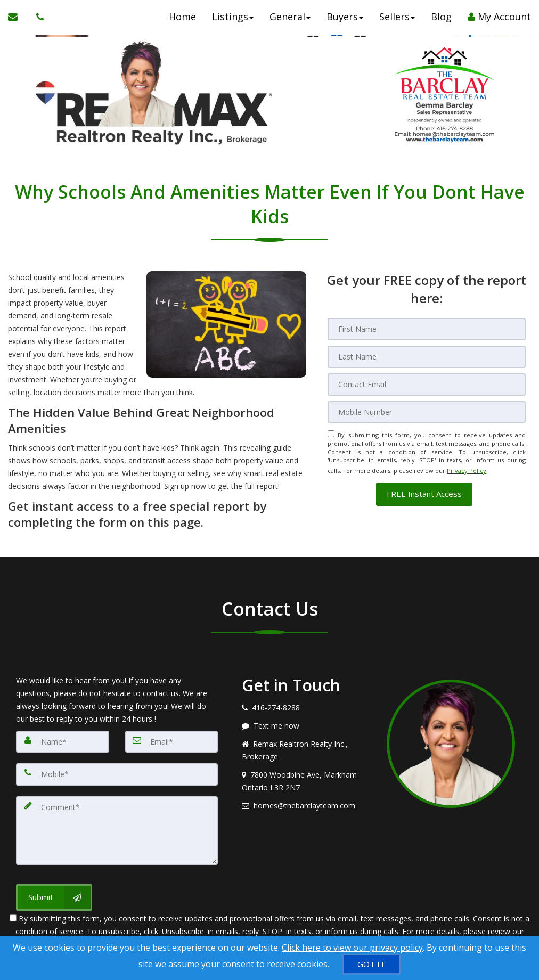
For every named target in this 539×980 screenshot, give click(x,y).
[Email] (427, 382)
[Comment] (117, 827)
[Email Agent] (18, 21)
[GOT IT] (371, 964)
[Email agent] (306, 806)
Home (182, 21)
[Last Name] (427, 355)
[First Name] (427, 329)
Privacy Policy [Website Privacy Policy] (467, 465)
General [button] (290, 21)
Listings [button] (233, 21)
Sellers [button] (397, 21)
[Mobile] (427, 409)
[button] (424, 486)
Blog (441, 21)
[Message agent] (306, 726)
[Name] (63, 741)
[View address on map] (306, 781)
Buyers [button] (345, 21)
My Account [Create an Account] (499, 21)
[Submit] (54, 891)
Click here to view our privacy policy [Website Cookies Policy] (352, 948)
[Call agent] (37, 21)
